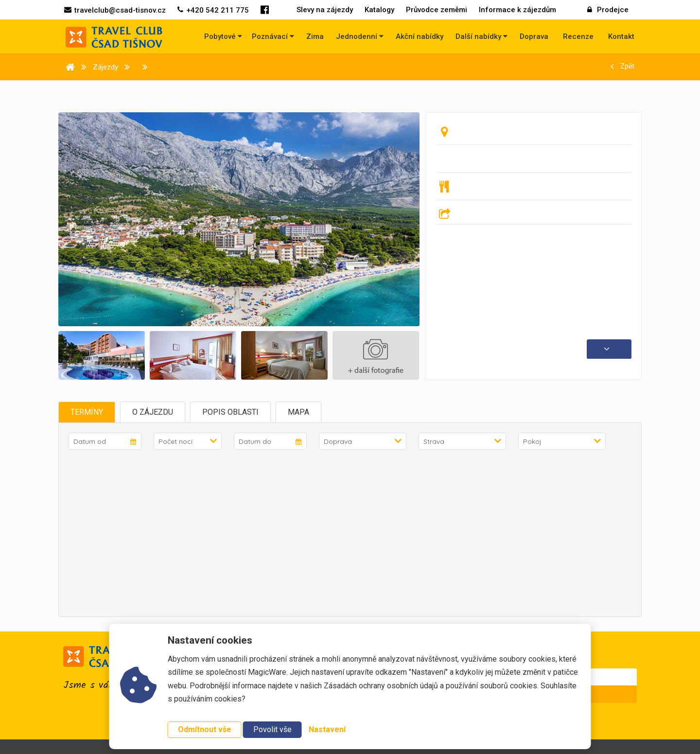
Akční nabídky (420, 36)
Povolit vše (272, 729)
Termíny (87, 412)
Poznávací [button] (273, 36)
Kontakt (621, 36)
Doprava (534, 36)
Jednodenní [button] (360, 36)
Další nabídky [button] (481, 36)
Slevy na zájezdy (325, 10)
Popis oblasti (230, 412)
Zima (315, 36)
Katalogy (379, 10)
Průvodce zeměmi (437, 10)
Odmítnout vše (205, 729)
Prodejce (608, 10)
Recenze (578, 36)
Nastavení (327, 729)
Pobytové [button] (223, 36)
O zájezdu (153, 412)
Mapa (298, 412)
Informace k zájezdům (517, 10)
